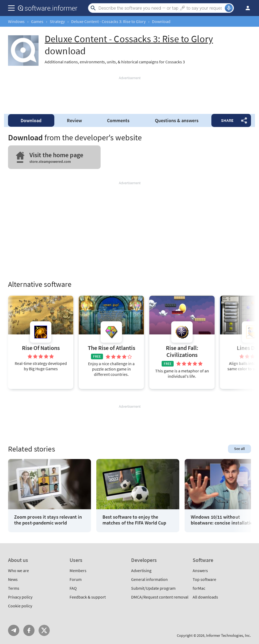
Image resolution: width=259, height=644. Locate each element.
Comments (118, 120)
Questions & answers (177, 120)
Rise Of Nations (41, 348)
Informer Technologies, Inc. (228, 635)
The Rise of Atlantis (111, 348)
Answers (200, 570)
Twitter (44, 630)
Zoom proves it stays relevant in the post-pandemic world (48, 520)
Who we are (18, 570)
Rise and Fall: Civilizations (182, 351)
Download (31, 120)
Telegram (14, 630)
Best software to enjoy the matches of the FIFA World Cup (134, 520)
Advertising (141, 570)
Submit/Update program (153, 588)
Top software (204, 579)
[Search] (161, 8)
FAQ (73, 588)
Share (227, 120)
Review (74, 120)
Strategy (57, 21)
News (13, 579)
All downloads (205, 597)
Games (37, 21)
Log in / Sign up (245, 8)
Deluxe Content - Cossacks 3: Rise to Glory (108, 21)
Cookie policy (20, 606)
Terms (14, 588)
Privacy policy (20, 597)
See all (239, 449)
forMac (199, 588)
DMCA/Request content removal (160, 597)
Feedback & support (88, 597)
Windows (16, 21)
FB (29, 630)
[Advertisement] (129, 93)
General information (149, 579)
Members (78, 570)
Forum (76, 579)
